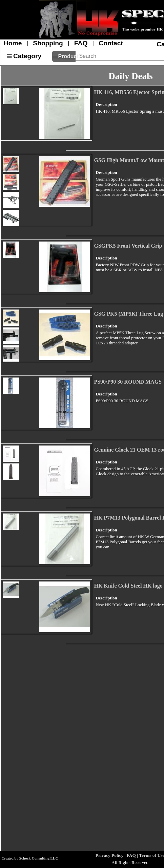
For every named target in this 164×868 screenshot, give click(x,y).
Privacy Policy (109, 855)
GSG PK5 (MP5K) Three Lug (128, 314)
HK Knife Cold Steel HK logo (128, 586)
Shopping (48, 43)
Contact (111, 43)
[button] (64, 56)
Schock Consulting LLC (39, 858)
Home (13, 43)
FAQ (81, 43)
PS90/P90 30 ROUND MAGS (128, 382)
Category (27, 56)
